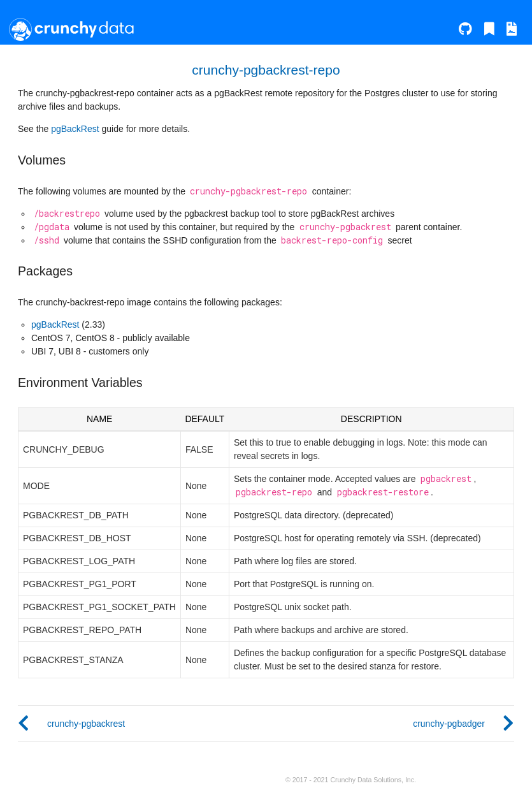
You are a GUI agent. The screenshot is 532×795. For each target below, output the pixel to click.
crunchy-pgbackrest (86, 724)
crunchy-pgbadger (449, 724)
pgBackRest (75, 129)
